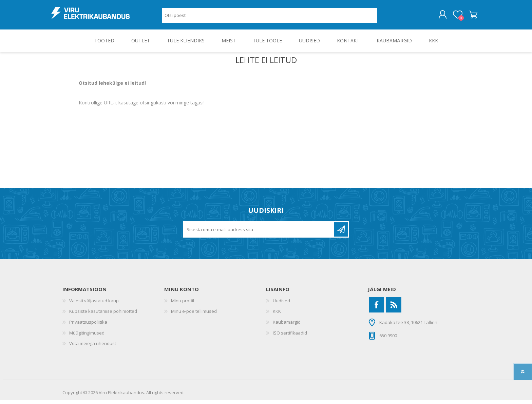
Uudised (281, 304)
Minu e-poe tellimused (194, 315)
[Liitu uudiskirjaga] (259, 233)
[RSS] (394, 309)
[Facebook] (376, 309)
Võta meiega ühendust (93, 347)
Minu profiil (183, 304)
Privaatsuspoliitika (88, 326)
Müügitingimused (87, 337)
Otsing (385, 17)
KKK (277, 315)
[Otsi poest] (270, 17)
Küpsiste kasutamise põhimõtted (103, 315)
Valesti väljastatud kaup (94, 304)
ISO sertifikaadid (290, 337)
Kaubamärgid (287, 326)
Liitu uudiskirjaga (341, 233)
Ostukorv (470, 17)
